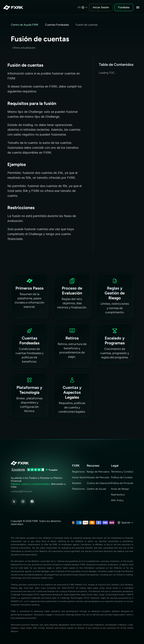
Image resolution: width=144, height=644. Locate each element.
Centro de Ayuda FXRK (25, 25)
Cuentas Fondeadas (57, 25)
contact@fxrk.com (21, 491)
